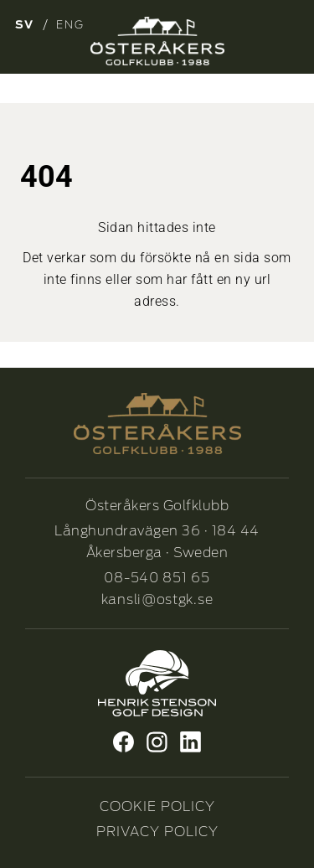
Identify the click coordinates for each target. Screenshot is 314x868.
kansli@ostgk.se (157, 599)
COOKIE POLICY (157, 806)
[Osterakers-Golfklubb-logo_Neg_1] (157, 41)
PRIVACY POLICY (157, 832)
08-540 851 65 (157, 578)
